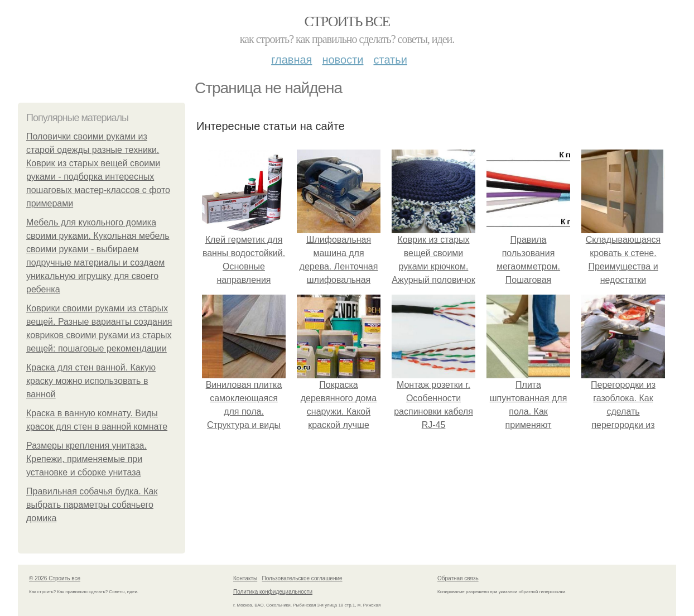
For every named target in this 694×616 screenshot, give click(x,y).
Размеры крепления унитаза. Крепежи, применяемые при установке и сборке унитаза (86, 459)
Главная (291, 60)
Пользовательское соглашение (302, 578)
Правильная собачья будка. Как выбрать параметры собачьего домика (92, 505)
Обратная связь (458, 578)
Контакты (245, 578)
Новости (343, 60)
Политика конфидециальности (273, 592)
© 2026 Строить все (55, 578)
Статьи (390, 60)
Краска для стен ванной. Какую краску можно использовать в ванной (91, 381)
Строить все (347, 21)
